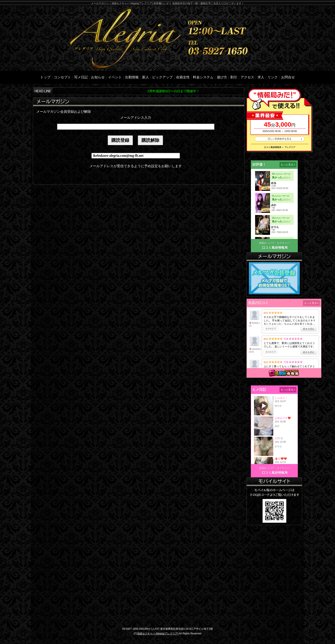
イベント (115, 77)
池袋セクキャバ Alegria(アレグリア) (158, 634)
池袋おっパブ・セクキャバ (274, 243)
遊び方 (222, 77)
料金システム (203, 77)
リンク (273, 77)
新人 (145, 77)
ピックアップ (162, 77)
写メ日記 (81, 77)
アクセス (247, 77)
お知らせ (98, 77)
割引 (234, 77)
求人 (261, 77)
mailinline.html (136, 146)
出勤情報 (132, 77)
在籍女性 (183, 77)
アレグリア (290, 147)
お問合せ (288, 77)
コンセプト (62, 77)
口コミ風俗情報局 (273, 147)
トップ (45, 77)
